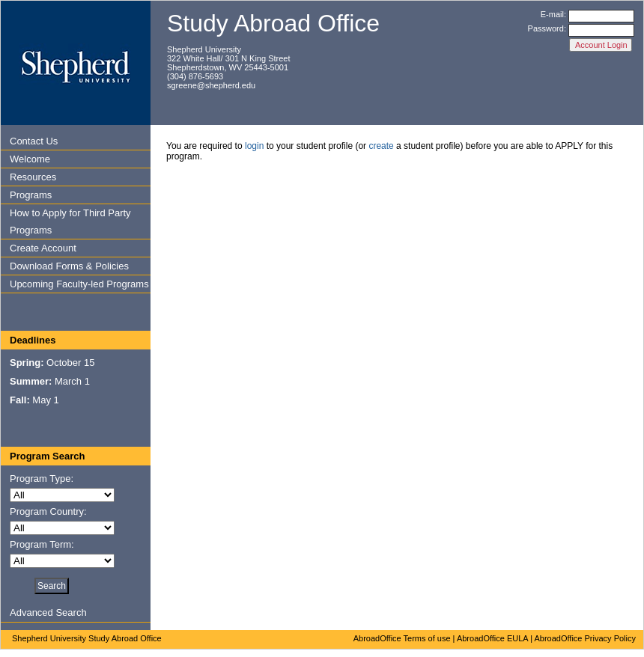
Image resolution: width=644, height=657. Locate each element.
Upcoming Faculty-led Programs (79, 284)
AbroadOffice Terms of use (402, 638)
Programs (31, 195)
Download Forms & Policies (69, 266)
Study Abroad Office (273, 23)
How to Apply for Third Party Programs (70, 221)
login (254, 146)
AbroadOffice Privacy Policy (585, 638)
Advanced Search (48, 612)
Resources (33, 177)
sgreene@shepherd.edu (211, 85)
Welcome (30, 159)
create (381, 146)
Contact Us (34, 141)
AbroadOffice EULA (492, 638)
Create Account (43, 248)
